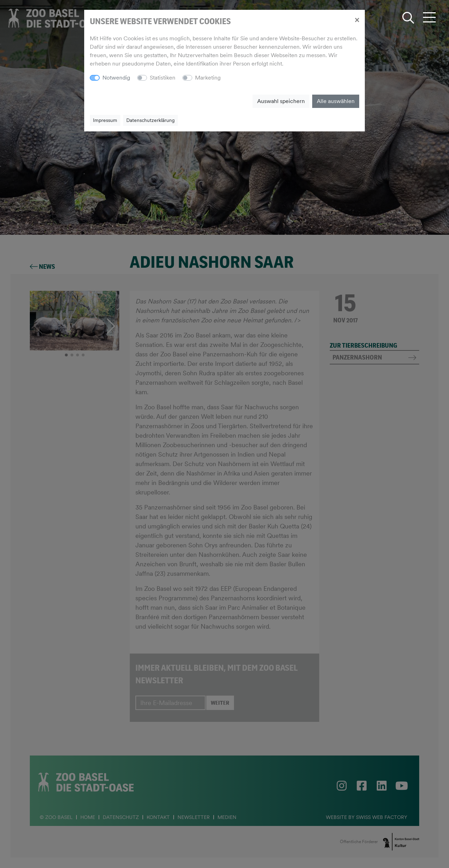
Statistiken (163, 78)
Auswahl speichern (281, 101)
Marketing (208, 78)
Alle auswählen (336, 101)
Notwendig (116, 78)
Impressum (105, 120)
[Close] (357, 20)
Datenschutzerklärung (150, 120)
